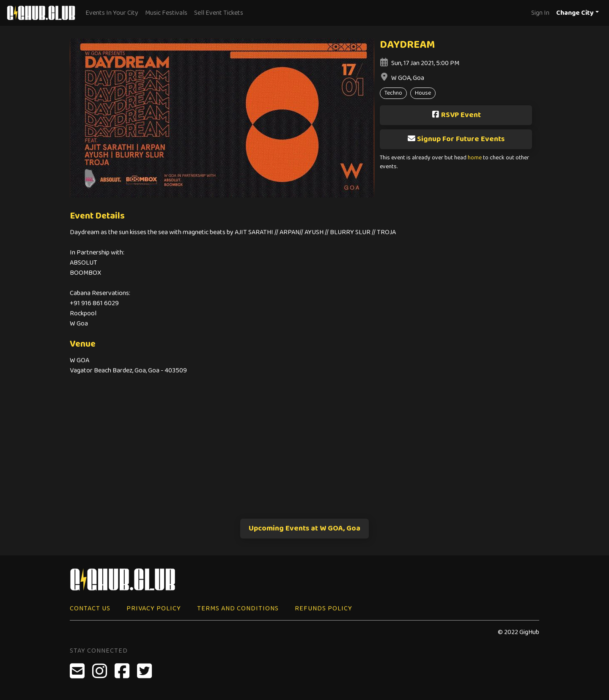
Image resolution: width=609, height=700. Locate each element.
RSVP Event (456, 115)
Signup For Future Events (456, 139)
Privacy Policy (154, 608)
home (475, 158)
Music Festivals (166, 13)
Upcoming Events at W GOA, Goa (304, 528)
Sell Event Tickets (219, 13)
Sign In (540, 13)
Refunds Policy (324, 608)
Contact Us (90, 608)
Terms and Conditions (238, 608)
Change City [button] (575, 13)
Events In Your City (112, 13)
